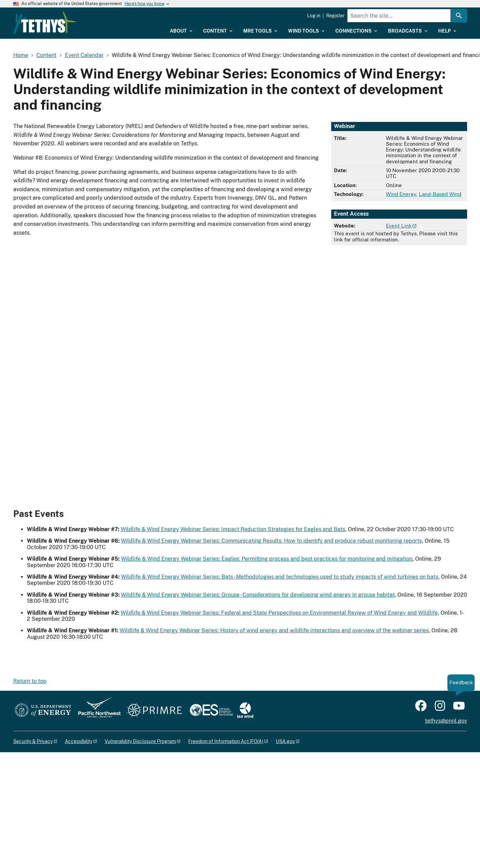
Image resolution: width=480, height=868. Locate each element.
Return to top (30, 681)
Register (335, 16)
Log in (314, 16)
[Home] (88, 18)
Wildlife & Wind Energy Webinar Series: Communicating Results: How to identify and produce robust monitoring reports (271, 541)
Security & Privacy (33, 741)
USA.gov (285, 741)
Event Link (399, 226)
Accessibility (79, 741)
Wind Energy (401, 194)
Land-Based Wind (440, 194)
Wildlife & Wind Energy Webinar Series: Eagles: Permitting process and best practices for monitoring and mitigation (267, 559)
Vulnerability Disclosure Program (140, 741)
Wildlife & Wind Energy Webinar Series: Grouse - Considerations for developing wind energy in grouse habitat (258, 595)
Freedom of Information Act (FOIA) (226, 741)
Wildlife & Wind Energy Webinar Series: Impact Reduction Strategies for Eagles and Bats (233, 529)
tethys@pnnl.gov (446, 721)
